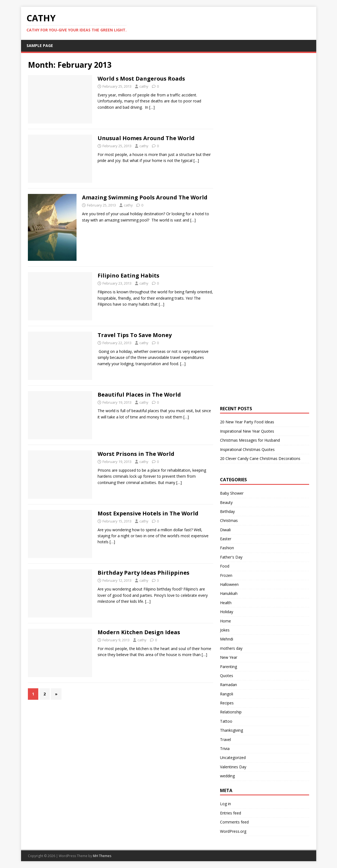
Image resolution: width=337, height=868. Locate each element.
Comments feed (234, 822)
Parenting (228, 667)
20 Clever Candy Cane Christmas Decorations (260, 458)
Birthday (227, 511)
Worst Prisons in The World (136, 454)
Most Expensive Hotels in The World (148, 513)
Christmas (229, 520)
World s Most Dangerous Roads (141, 79)
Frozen (226, 575)
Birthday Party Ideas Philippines (143, 573)
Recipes (227, 703)
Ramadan (228, 685)
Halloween (229, 584)
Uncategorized (233, 758)
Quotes (227, 676)
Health (226, 603)
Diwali (225, 530)
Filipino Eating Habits (128, 275)
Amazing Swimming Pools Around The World (145, 197)
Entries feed (231, 813)
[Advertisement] (261, 142)
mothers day (231, 648)
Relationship (231, 712)
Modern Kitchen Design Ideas (139, 632)
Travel (225, 739)
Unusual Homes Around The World (146, 138)
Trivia (225, 749)
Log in (225, 804)
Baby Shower (232, 493)
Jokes (225, 630)
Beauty (226, 502)
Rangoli (227, 694)
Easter (226, 539)
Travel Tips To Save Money (135, 335)
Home (225, 621)
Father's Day (231, 557)
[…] (152, 107)
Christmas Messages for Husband (250, 440)
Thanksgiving (231, 730)
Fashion (227, 548)
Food (225, 566)
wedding (227, 776)
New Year (229, 657)
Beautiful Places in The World (139, 395)
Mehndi (227, 639)
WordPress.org (233, 831)
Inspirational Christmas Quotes (247, 449)
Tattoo (226, 721)
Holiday (227, 612)
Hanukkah (229, 593)
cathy (144, 86)
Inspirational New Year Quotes (247, 431)
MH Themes (102, 856)
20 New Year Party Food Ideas (247, 422)
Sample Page (40, 45)
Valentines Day (233, 767)
